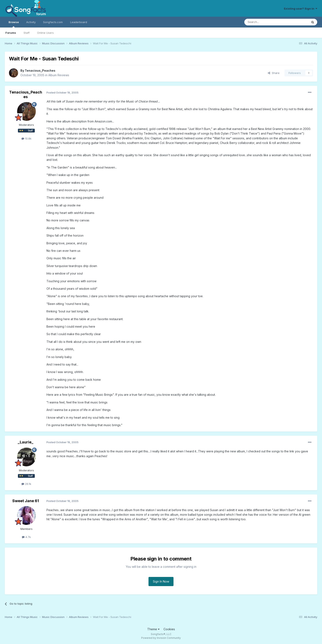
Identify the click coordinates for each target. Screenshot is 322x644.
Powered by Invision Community (161, 638)
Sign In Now (161, 581)
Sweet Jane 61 (26, 501)
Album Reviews (59, 75)
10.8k (26, 139)
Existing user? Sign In (301, 9)
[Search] (266, 22)
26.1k (26, 484)
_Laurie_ (26, 442)
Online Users (45, 33)
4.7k (26, 537)
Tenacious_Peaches (40, 71)
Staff (27, 33)
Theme (153, 629)
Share (274, 73)
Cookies (169, 629)
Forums (11, 33)
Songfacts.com (53, 22)
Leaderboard (79, 22)
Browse (14, 24)
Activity (31, 22)
